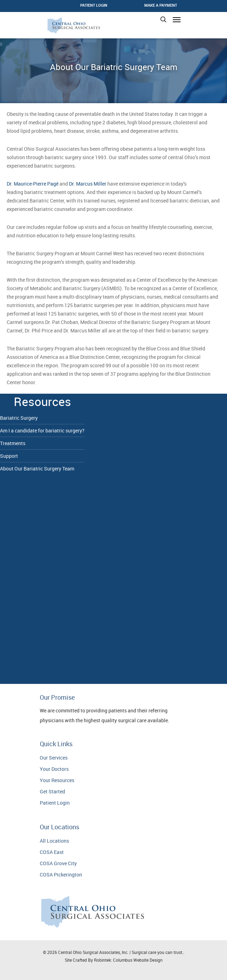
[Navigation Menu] (177, 19)
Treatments (13, 443)
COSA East (52, 852)
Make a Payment (161, 5)
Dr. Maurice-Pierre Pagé (33, 184)
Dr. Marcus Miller (88, 184)
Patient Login (55, 803)
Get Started (52, 791)
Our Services (54, 758)
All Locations (54, 841)
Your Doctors (54, 769)
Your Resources (57, 780)
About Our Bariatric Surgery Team (37, 469)
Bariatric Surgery (19, 418)
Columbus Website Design (138, 960)
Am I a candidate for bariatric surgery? (42, 430)
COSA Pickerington (61, 875)
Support (9, 456)
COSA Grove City (58, 863)
